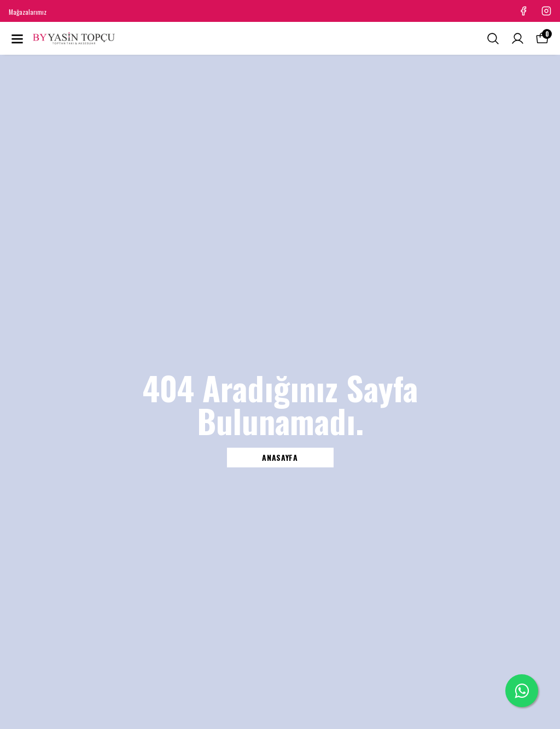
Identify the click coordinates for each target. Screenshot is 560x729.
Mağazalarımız (28, 12)
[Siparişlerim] (518, 39)
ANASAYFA (280, 457)
